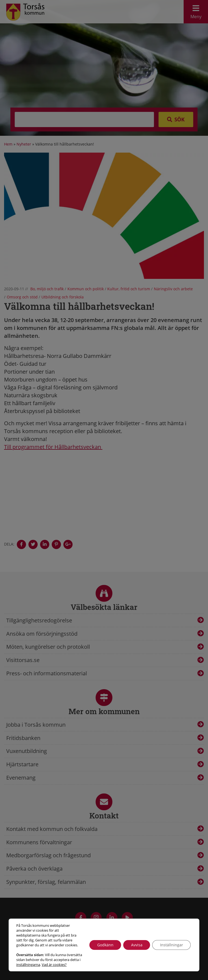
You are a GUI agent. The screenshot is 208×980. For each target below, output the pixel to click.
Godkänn (103, 942)
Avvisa (135, 942)
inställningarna (56, 960)
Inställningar (171, 942)
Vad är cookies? (29, 965)
